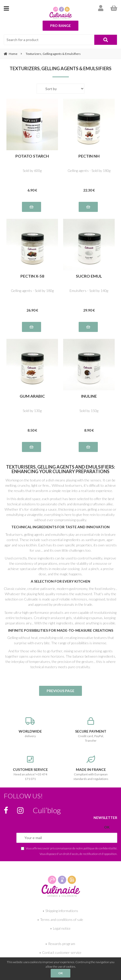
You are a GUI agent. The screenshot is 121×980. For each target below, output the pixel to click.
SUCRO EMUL (89, 276)
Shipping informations (62, 911)
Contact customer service (62, 952)
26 (32, 310)
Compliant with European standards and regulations (91, 768)
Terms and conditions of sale (62, 919)
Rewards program (62, 944)
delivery (30, 728)
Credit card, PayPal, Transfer (91, 730)
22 (89, 190)
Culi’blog (47, 810)
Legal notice (62, 928)
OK (60, 973)
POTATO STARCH (32, 156)
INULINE (89, 396)
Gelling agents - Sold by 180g (89, 171)
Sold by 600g (32, 171)
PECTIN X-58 (32, 276)
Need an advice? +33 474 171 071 (30, 768)
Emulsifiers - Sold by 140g (89, 291)
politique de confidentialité (100, 848)
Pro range (60, 26)
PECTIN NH (89, 156)
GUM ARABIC (32, 396)
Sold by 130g (32, 411)
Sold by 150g (89, 411)
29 (89, 310)
